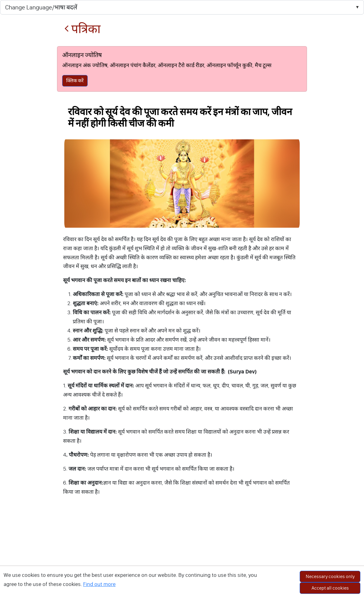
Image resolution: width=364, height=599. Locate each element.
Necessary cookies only (330, 576)
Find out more (99, 584)
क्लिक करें (75, 81)
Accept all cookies (330, 588)
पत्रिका (82, 29)
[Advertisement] (182, 553)
